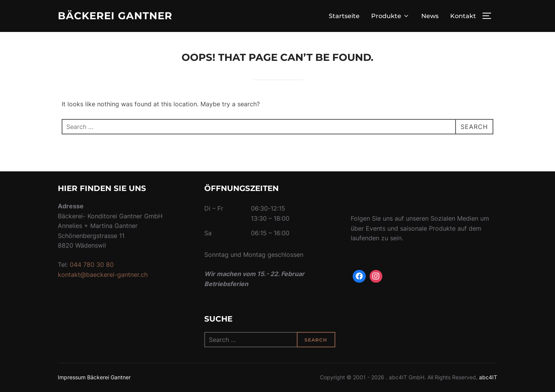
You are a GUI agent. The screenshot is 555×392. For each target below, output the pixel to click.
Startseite (344, 16)
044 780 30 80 (92, 265)
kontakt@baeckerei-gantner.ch (103, 275)
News (430, 16)
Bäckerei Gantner (115, 16)
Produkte (390, 16)
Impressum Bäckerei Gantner (94, 377)
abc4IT (488, 377)
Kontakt (463, 16)
